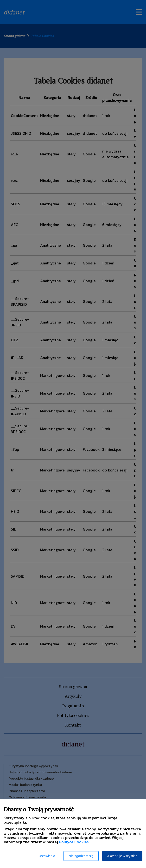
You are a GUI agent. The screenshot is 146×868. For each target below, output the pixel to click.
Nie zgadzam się (81, 856)
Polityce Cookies (74, 842)
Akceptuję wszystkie (122, 856)
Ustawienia (47, 856)
